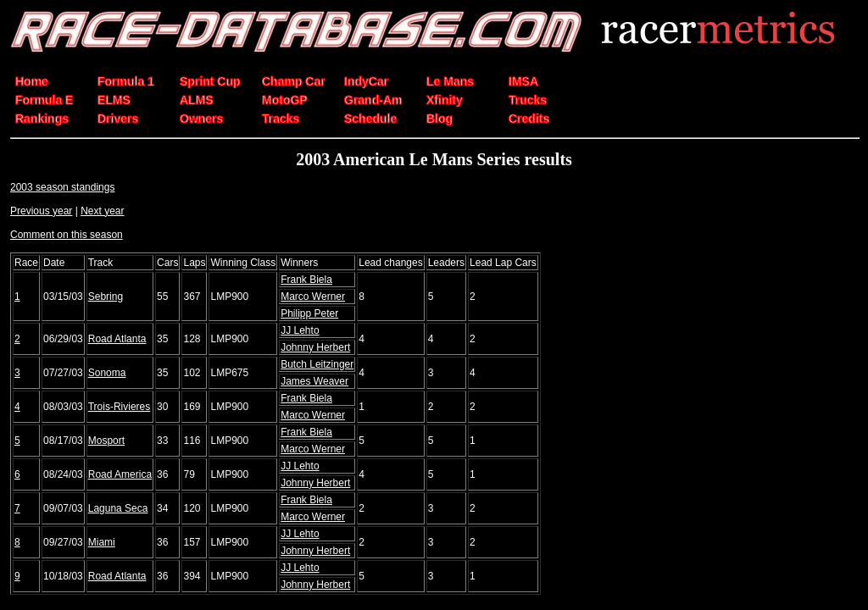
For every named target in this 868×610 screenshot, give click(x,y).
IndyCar (366, 81)
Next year (102, 211)
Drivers (118, 119)
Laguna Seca (118, 508)
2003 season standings (62, 187)
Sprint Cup (210, 81)
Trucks (528, 100)
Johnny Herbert (315, 347)
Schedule (370, 119)
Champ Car (294, 81)
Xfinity (445, 100)
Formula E (44, 100)
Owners (201, 119)
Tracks (281, 119)
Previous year (41, 211)
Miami (102, 542)
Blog (440, 119)
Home (32, 81)
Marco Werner (313, 297)
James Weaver (314, 381)
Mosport (106, 441)
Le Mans (450, 81)
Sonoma (107, 373)
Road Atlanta (117, 339)
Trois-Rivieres (120, 407)
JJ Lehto (300, 330)
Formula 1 (126, 81)
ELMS (114, 100)
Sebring (106, 297)
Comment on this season (67, 235)
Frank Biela (306, 280)
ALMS (197, 100)
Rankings (42, 119)
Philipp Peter (309, 313)
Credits (529, 119)
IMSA (523, 81)
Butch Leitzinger (317, 364)
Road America (120, 474)
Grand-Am (373, 100)
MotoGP (285, 100)
